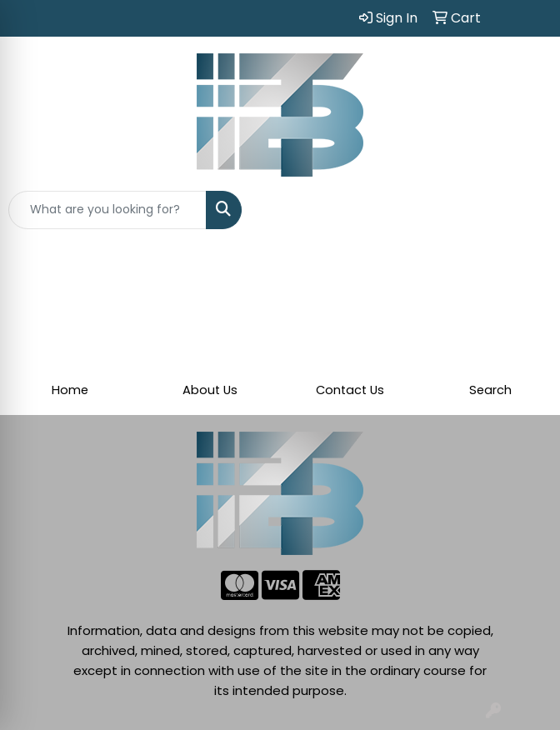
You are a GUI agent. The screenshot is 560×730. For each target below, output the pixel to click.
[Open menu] (527, 210)
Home (70, 390)
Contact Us (350, 390)
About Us (210, 390)
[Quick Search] (107, 210)
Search (490, 390)
